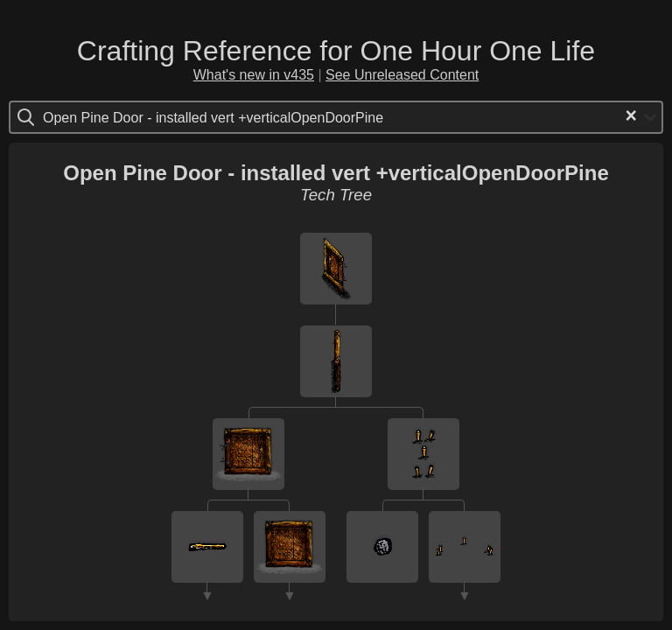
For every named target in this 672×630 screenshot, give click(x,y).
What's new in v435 (254, 75)
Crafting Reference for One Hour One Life (336, 51)
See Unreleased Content (402, 75)
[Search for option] (117, 117)
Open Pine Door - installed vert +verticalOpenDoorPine (336, 173)
